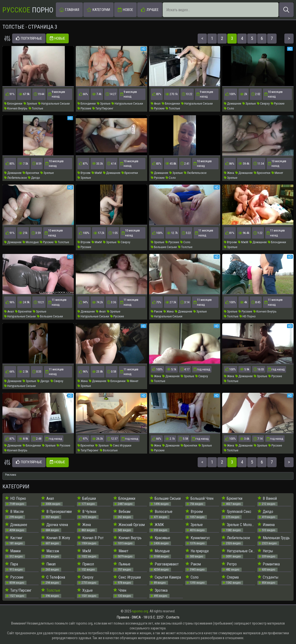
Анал (156, 103)
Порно (28, 10)
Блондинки (13, 103)
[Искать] (286, 10)
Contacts (173, 617)
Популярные (29, 39)
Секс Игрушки (121, 445)
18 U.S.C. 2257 (153, 617)
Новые (57, 39)
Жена (229, 173)
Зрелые (30, 103)
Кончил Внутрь (16, 108)
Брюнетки (31, 173)
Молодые (31, 242)
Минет (277, 173)
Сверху (263, 103)
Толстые (36, 108)
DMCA (136, 617)
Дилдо (34, 178)
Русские (84, 108)
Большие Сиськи (164, 247)
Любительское (15, 178)
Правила (123, 617)
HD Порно (248, 316)
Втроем (84, 173)
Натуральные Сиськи (54, 103)
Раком (156, 311)
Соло (229, 108)
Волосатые (109, 450)
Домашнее (233, 103)
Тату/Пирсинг (103, 108)
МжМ (97, 173)
